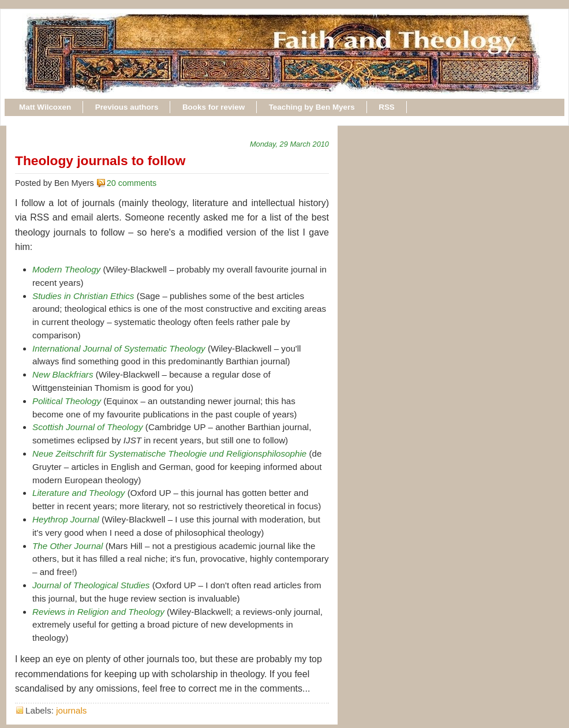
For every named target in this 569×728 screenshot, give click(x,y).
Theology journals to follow (100, 160)
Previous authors (127, 107)
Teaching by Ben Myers (312, 107)
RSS (387, 107)
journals (71, 710)
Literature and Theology (78, 493)
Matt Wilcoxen (45, 107)
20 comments (132, 183)
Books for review (214, 107)
